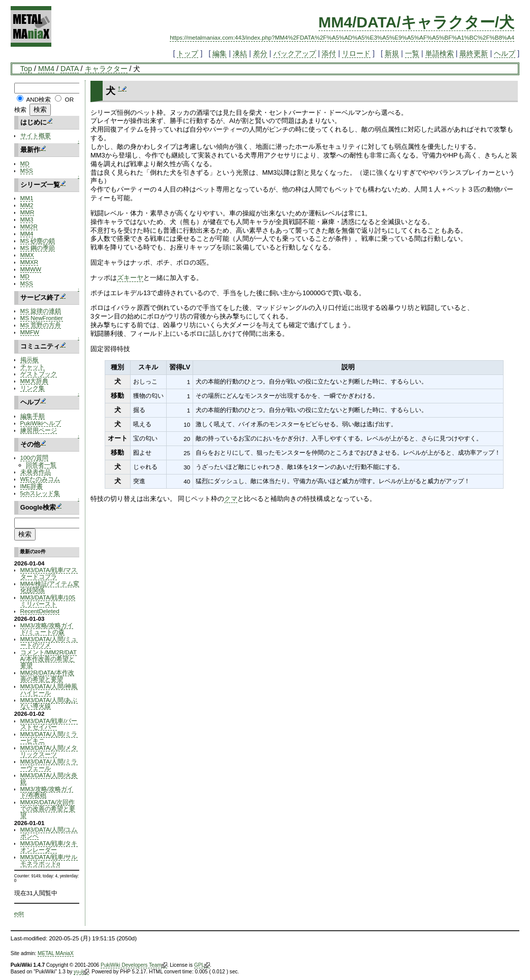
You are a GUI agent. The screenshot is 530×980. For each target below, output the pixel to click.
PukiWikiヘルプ (41, 423)
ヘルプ (505, 53)
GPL (202, 965)
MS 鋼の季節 (38, 248)
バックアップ (295, 53)
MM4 (46, 69)
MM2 (27, 205)
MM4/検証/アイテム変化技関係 (50, 587)
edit (19, 913)
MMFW (30, 332)
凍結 (240, 53)
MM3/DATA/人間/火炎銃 (49, 778)
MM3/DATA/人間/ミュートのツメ (49, 642)
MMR (27, 212)
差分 (260, 53)
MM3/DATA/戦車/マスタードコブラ (49, 573)
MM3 (27, 219)
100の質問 (34, 457)
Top (26, 69)
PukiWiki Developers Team (134, 965)
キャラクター (106, 69)
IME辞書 (32, 486)
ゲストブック (39, 374)
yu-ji (81, 972)
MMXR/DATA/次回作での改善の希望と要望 (48, 809)
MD (25, 163)
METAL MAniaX (56, 953)
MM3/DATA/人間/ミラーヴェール (49, 765)
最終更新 (474, 53)
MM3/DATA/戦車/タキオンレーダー (49, 846)
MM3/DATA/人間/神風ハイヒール (49, 689)
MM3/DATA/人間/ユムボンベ (49, 833)
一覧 (412, 53)
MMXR (29, 262)
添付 (329, 53)
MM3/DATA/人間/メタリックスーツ (49, 751)
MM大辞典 (34, 381)
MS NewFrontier (42, 318)
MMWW (31, 269)
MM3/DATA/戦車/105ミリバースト (48, 600)
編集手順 (33, 416)
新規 (392, 53)
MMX (27, 255)
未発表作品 (36, 472)
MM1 (27, 198)
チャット (33, 367)
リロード (356, 53)
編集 (220, 53)
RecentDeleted (40, 611)
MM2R (29, 226)
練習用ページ (39, 430)
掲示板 (29, 359)
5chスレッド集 (40, 493)
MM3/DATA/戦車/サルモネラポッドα (49, 860)
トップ (188, 53)
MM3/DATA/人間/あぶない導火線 (49, 703)
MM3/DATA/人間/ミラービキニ (49, 737)
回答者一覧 (41, 465)
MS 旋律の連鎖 (41, 311)
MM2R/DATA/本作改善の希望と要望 (47, 676)
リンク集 (33, 388)
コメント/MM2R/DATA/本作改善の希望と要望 (49, 659)
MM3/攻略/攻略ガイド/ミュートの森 (47, 628)
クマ (231, 499)
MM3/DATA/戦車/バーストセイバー (49, 724)
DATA (69, 69)
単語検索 (440, 53)
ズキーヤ (130, 278)
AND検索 (38, 99)
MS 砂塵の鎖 (38, 241)
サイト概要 (36, 135)
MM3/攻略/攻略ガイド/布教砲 (47, 792)
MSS (27, 170)
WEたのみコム (40, 479)
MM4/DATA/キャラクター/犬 (417, 22)
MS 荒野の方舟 (41, 325)
